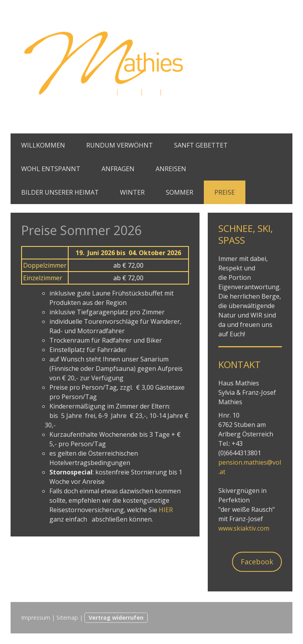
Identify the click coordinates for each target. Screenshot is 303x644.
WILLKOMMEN (43, 145)
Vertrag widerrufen (116, 618)
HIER (166, 510)
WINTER (132, 192)
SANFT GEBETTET (201, 145)
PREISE (225, 192)
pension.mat (237, 462)
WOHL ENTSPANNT (51, 169)
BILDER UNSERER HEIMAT (60, 192)
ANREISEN (171, 169)
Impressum (36, 618)
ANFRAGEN (118, 169)
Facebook (257, 562)
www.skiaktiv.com (244, 528)
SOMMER (180, 192)
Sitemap (67, 618)
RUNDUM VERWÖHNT (120, 145)
